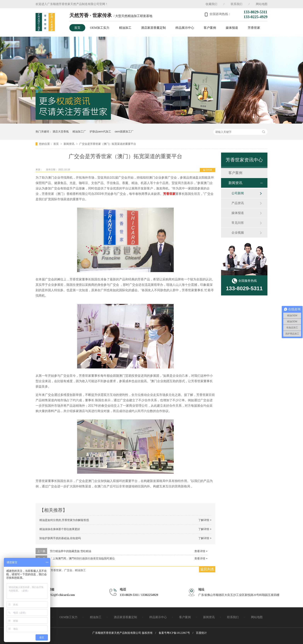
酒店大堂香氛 (61, 132)
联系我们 (237, 4)
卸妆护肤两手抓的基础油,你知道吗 (60, 538)
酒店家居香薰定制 (153, 28)
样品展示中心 (185, 28)
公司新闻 (238, 193)
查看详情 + (201, 551)
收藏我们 (211, 4)
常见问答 (238, 223)
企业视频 (238, 233)
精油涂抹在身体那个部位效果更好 (60, 529)
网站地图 (262, 4)
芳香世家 (254, 28)
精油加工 (125, 28)
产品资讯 (238, 203)
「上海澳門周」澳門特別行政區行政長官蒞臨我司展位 (82, 558)
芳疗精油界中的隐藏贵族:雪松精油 (71, 551)
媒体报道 (232, 28)
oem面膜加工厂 (124, 132)
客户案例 (210, 28)
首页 (77, 28)
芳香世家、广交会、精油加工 (68, 570)
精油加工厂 (79, 132)
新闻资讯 (69, 144)
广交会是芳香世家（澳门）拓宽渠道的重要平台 (108, 144)
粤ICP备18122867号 (178, 633)
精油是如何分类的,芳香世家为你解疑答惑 (64, 520)
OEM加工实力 (100, 28)
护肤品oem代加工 (100, 132)
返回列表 (208, 170)
